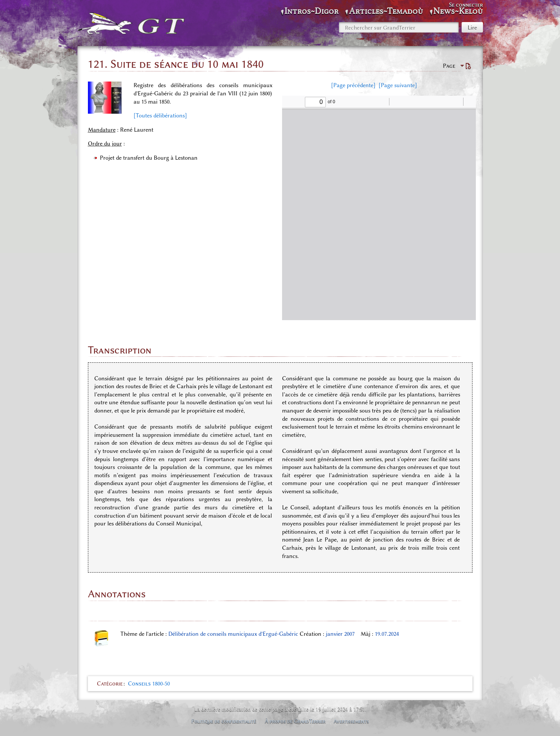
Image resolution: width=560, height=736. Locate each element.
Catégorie (110, 684)
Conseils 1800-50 (149, 684)
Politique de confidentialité (224, 721)
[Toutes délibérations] (160, 116)
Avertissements (351, 721)
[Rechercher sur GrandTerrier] (399, 27)
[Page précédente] (353, 85)
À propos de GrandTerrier (295, 721)
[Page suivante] (398, 85)
